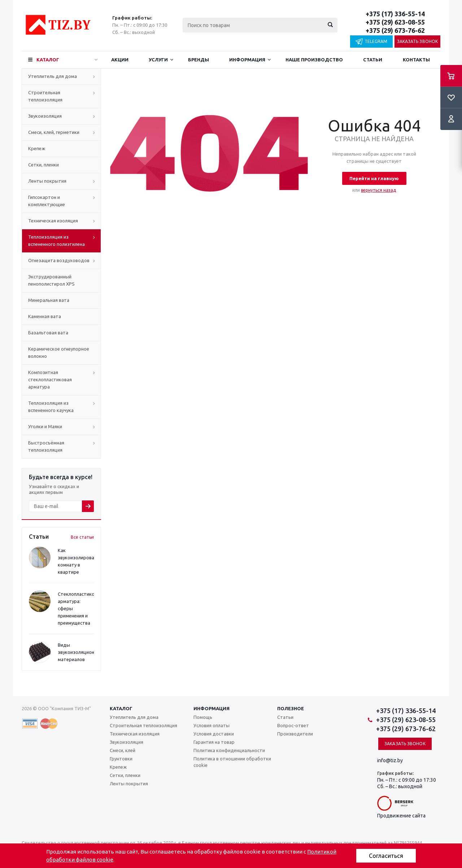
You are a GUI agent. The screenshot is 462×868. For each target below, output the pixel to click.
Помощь (203, 717)
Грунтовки (121, 759)
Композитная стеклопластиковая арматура (50, 379)
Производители (295, 734)
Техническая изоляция (53, 221)
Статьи (373, 60)
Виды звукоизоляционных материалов (80, 652)
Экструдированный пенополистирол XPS (51, 280)
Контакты (416, 60)
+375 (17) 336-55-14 (395, 14)
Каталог (48, 60)
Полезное (291, 708)
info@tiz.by (390, 760)
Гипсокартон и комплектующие (47, 201)
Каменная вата (45, 316)
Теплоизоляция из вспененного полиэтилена (56, 240)
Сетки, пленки (43, 165)
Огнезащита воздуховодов (59, 260)
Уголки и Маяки (45, 426)
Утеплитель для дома (53, 76)
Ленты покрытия (47, 181)
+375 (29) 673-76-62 (395, 30)
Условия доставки (214, 734)
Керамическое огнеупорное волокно (59, 352)
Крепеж (37, 148)
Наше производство (314, 60)
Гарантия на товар (214, 742)
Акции (120, 60)
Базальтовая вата (48, 333)
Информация (247, 60)
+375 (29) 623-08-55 (395, 22)
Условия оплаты (212, 725)
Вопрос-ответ (293, 725)
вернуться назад (378, 190)
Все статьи (82, 537)
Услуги (158, 60)
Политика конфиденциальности (229, 750)
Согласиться (386, 856)
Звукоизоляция (45, 116)
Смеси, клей (123, 750)
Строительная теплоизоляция (45, 96)
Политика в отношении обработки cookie (232, 762)
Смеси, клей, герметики (54, 132)
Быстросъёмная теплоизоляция (46, 446)
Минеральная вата (49, 300)
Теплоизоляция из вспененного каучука (51, 407)
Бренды (199, 60)
